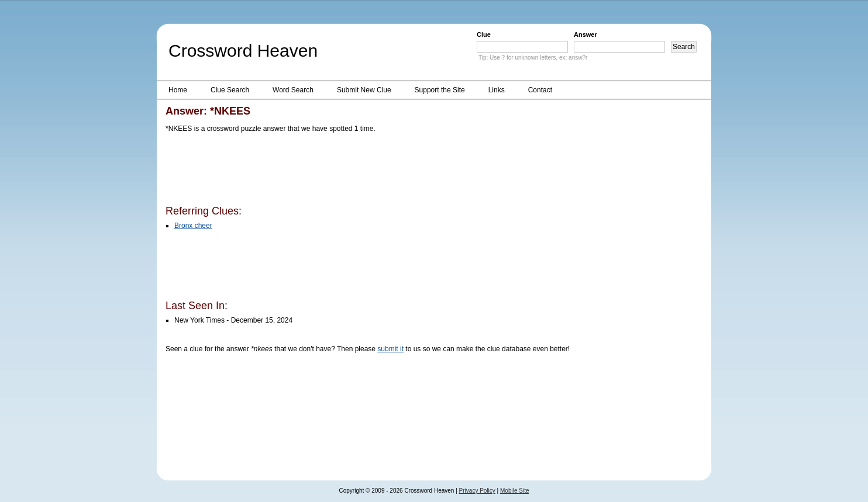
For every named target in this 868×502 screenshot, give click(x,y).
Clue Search (230, 90)
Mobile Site (514, 491)
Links (497, 90)
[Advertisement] (378, 171)
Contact (540, 90)
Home (178, 90)
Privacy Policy (477, 491)
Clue (484, 34)
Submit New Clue (364, 90)
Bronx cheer (193, 226)
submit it (390, 349)
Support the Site (440, 90)
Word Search (293, 90)
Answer (585, 34)
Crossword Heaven (243, 51)
